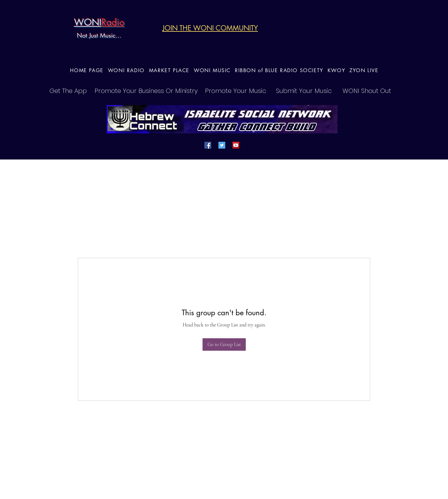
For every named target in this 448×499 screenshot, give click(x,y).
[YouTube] (236, 145)
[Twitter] (222, 145)
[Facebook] (208, 145)
